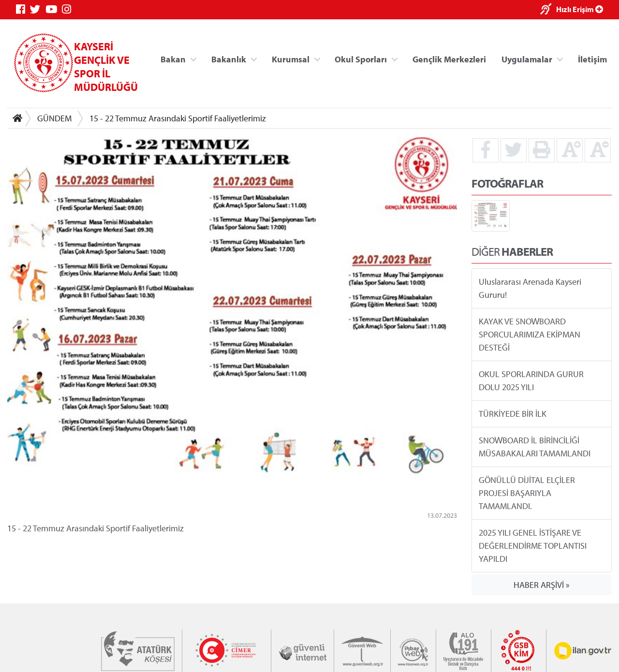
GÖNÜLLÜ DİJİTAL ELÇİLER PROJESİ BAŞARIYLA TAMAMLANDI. (527, 493)
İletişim (592, 59)
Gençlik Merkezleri (449, 59)
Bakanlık (229, 59)
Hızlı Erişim (580, 9)
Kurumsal (291, 59)
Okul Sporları (361, 59)
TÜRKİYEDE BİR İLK (513, 414)
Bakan (173, 59)
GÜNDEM (54, 118)
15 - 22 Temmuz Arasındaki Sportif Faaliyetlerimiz (178, 118)
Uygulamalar (527, 59)
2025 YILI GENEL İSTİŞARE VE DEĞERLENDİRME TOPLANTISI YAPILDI (533, 546)
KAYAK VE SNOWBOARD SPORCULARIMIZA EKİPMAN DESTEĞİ (530, 334)
